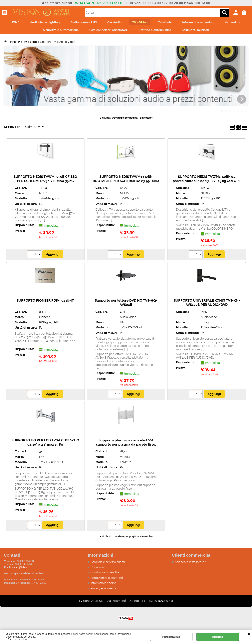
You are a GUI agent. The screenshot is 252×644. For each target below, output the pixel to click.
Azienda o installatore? (190, 564)
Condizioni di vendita (105, 574)
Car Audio (114, 23)
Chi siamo (97, 569)
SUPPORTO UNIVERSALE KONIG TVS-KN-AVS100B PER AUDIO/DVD (207, 304)
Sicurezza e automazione (59, 31)
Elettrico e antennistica (155, 31)
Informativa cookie (16, 640)
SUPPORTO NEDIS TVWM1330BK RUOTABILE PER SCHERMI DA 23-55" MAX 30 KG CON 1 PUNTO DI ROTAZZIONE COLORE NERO (126, 185)
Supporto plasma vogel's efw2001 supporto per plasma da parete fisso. (126, 444)
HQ (122, 324)
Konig (205, 324)
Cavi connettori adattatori (108, 31)
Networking (238, 23)
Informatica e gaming (201, 23)
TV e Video (140, 23)
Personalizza (171, 637)
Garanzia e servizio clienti (108, 564)
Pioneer (44, 319)
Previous (7, 79)
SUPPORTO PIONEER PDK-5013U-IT (45, 302)
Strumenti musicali (197, 31)
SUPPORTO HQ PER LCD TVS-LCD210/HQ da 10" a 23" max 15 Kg (45, 444)
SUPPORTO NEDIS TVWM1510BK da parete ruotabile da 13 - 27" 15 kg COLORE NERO (207, 182)
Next (245, 79)
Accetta (218, 637)
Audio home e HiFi (82, 23)
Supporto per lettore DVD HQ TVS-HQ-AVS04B (126, 304)
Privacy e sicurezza (103, 590)
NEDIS (44, 195)
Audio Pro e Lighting (42, 23)
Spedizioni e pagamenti (107, 580)
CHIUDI (249, 634)
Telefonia (167, 23)
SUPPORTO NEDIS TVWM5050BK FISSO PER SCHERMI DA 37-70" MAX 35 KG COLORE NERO (45, 182)
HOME (10, 23)
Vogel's (125, 459)
